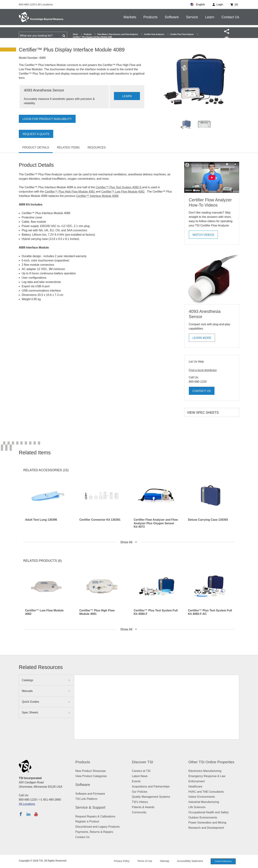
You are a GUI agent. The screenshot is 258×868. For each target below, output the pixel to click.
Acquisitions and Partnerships (151, 787)
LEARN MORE (127, 97)
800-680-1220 (28, 4)
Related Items (68, 147)
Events (136, 781)
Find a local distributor (203, 370)
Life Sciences (197, 807)
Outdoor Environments (203, 818)
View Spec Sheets (203, 413)
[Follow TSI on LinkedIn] (28, 814)
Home (75, 34)
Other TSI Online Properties (211, 762)
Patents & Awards (143, 807)
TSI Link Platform (86, 799)
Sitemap (163, 861)
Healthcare (195, 787)
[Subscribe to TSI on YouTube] (36, 814)
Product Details (36, 147)
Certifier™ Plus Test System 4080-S (119, 187)
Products (150, 17)
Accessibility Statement (189, 861)
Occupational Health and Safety (209, 812)
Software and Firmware (90, 794)
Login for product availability (47, 119)
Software (172, 17)
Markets (130, 17)
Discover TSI (143, 762)
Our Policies (140, 792)
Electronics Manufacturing (205, 771)
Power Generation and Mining (207, 823)
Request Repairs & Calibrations (95, 816)
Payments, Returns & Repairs (94, 832)
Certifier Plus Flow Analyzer (182, 34)
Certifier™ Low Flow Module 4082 (123, 192)
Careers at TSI (141, 771)
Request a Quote (36, 134)
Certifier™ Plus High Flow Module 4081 (70, 192)
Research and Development (206, 828)
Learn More (202, 338)
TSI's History (140, 802)
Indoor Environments (202, 797)
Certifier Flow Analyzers (154, 34)
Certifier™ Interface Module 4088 (97, 196)
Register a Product (87, 821)
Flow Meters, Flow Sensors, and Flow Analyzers (118, 34)
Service (192, 17)
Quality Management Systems (151, 797)
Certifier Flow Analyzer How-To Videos (210, 202)
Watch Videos (204, 235)
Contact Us (230, 17)
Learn (210, 17)
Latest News (140, 776)
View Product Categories (91, 776)
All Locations (45, 4)
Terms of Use (144, 861)
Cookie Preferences (223, 861)
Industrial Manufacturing (204, 802)
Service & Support (90, 807)
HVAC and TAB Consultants (206, 792)
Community (139, 812)
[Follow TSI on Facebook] (21, 814)
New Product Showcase (91, 771)
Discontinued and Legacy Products (98, 827)
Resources (97, 147)
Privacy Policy (120, 861)
